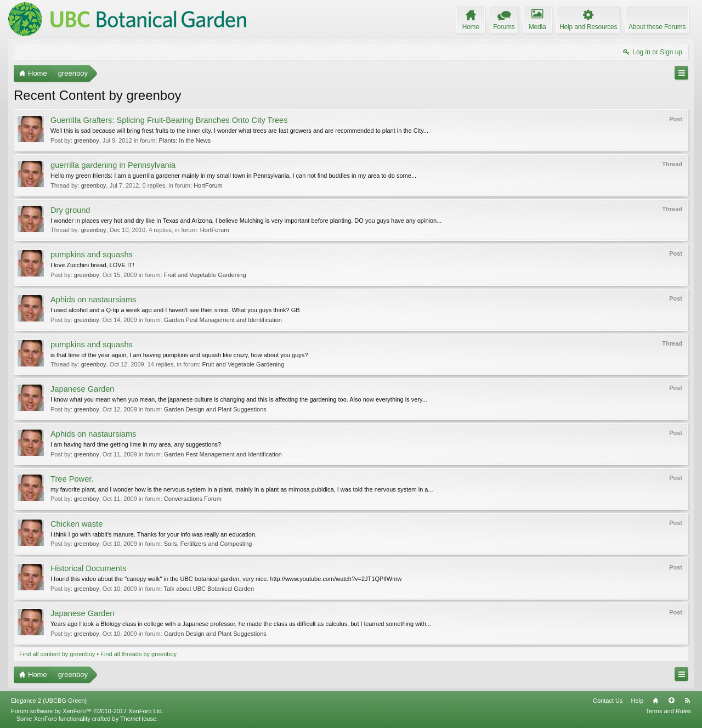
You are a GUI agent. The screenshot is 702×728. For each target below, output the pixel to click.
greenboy (87, 140)
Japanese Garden (83, 389)
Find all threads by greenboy (138, 654)
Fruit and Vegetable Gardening (205, 275)
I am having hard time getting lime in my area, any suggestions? (136, 444)
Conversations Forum (193, 499)
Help (637, 701)
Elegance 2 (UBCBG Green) (49, 701)
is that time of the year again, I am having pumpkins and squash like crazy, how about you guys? (179, 355)
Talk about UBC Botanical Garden (209, 589)
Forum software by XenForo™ (87, 711)
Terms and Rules (668, 711)
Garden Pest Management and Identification (223, 320)
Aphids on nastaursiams (93, 300)
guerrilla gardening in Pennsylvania (113, 165)
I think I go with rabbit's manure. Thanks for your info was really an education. (154, 534)
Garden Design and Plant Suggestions (215, 409)
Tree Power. (72, 479)
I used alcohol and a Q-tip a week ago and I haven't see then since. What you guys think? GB (175, 310)
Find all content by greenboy (57, 654)
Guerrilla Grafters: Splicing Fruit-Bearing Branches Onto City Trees (169, 120)
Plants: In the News (185, 140)
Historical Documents (88, 568)
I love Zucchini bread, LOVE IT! (92, 265)
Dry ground (70, 210)
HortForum (208, 185)
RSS (687, 701)
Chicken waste (77, 524)
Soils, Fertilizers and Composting (208, 544)
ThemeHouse (138, 719)
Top (671, 701)
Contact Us (608, 701)
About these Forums (657, 27)
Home (655, 701)
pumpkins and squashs (92, 255)
